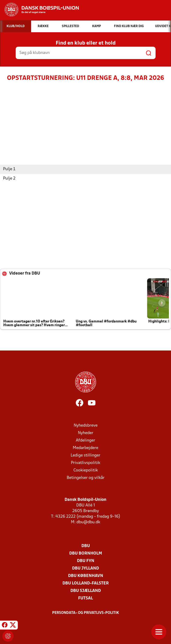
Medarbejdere (85, 448)
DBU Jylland (85, 568)
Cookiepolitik (86, 470)
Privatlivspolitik (85, 463)
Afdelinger (85, 441)
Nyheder (86, 433)
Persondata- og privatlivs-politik (86, 613)
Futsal (85, 598)
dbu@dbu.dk (88, 522)
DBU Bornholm (86, 554)
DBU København (86, 576)
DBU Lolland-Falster (86, 583)
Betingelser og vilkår (86, 478)
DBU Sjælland (86, 591)
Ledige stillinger (85, 455)
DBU (86, 546)
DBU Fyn (86, 561)
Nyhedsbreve (86, 426)
